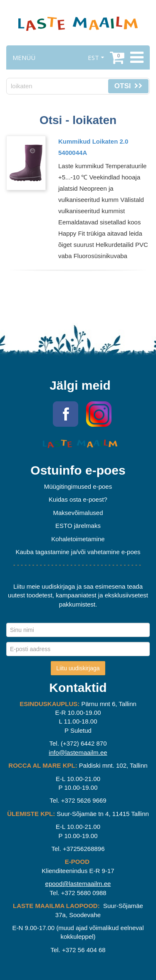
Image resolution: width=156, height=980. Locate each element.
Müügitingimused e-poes (78, 486)
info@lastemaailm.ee (78, 752)
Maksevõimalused (78, 513)
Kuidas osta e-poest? (78, 499)
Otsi (128, 86)
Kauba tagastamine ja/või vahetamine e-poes (78, 552)
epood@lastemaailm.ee (78, 884)
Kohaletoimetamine (78, 539)
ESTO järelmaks (78, 526)
